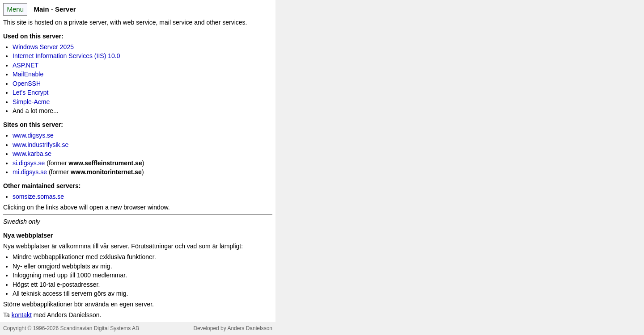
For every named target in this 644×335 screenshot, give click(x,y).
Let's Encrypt (31, 92)
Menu (15, 9)
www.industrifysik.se (40, 145)
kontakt (22, 315)
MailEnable (28, 74)
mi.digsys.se (30, 172)
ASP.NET (25, 65)
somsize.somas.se (38, 197)
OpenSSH (27, 84)
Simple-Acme (31, 102)
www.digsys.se (33, 135)
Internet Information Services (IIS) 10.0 (66, 56)
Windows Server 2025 (43, 47)
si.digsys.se (29, 163)
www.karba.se (32, 154)
